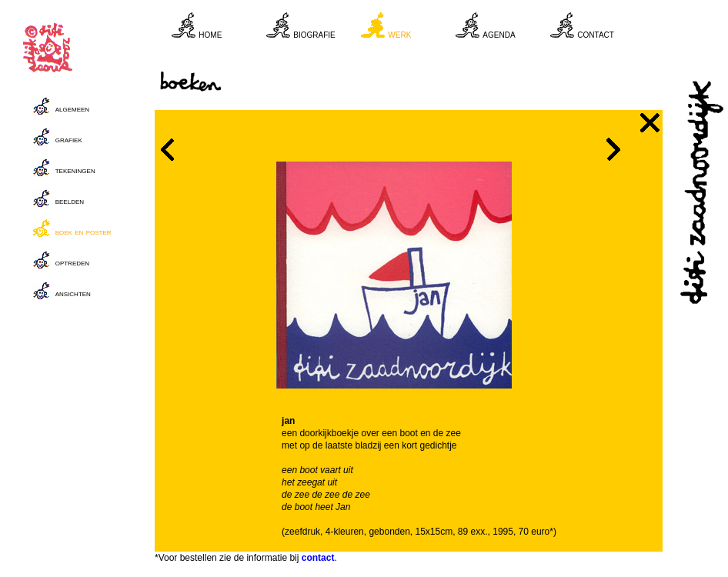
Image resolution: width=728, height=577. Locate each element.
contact (318, 558)
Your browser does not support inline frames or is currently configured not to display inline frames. (417, 31)
